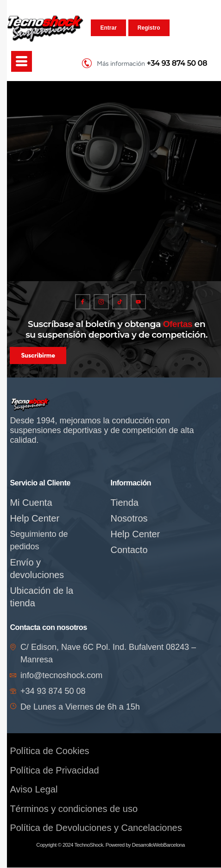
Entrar (108, 28)
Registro (149, 28)
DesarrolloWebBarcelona (158, 845)
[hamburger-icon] (22, 61)
